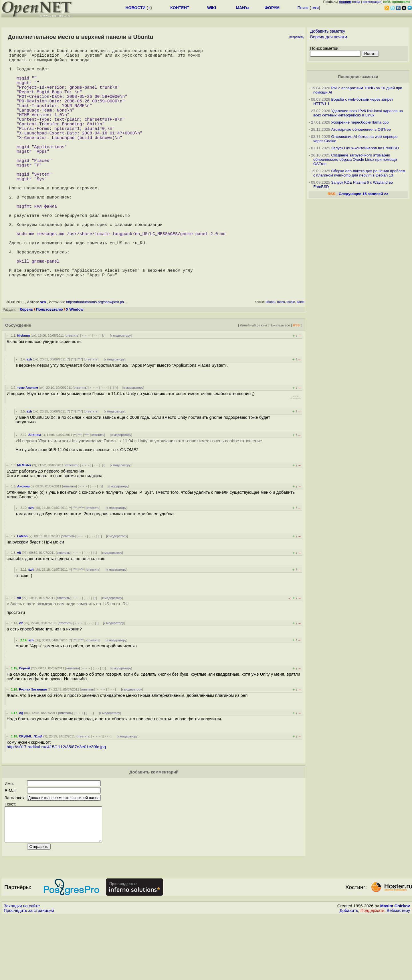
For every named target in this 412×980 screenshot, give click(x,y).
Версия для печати (329, 37)
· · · (96, 393)
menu (281, 359)
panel (301, 359)
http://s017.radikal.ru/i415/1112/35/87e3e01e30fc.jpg (56, 804)
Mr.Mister (24, 522)
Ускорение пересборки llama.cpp (360, 122)
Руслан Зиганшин (33, 747)
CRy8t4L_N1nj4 (31, 793)
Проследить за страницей (29, 975)
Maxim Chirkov (395, 970)
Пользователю (49, 367)
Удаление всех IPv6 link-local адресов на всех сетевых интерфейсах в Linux (358, 113)
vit (19, 610)
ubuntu (271, 359)
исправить (296, 37)
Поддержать (373, 975)
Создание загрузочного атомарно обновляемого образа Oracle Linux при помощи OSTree (355, 159)
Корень (26, 367)
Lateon (22, 593)
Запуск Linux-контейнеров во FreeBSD (365, 148)
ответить (72, 393)
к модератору (121, 393)
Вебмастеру (398, 975)
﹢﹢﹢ (86, 393)
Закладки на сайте (22, 970)
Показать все (280, 382)
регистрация (372, 2)
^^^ (80, 416)
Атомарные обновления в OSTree (361, 129)
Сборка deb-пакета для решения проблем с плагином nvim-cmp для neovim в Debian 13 (359, 173)
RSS (296, 382)
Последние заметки (358, 77)
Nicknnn (23, 393)
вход (357, 2)
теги (315, 8)
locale (291, 359)
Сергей (24, 725)
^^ (73, 416)
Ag (21, 770)
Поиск (303, 8)
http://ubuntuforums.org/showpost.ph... (97, 359)
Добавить (349, 975)
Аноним (35, 492)
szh (43, 359)
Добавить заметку (328, 31)
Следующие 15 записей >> (363, 194)
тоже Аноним (28, 445)
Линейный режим (253, 382)
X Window (75, 367)
